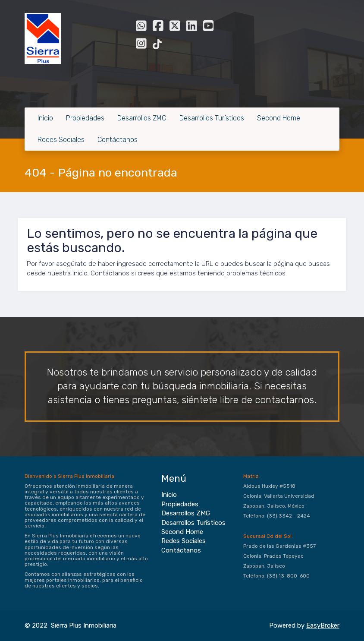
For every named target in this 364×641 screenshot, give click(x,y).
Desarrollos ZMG (142, 118)
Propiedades (85, 118)
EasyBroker (323, 625)
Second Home (279, 118)
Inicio (45, 118)
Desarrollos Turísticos (212, 118)
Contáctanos (118, 140)
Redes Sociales (61, 140)
